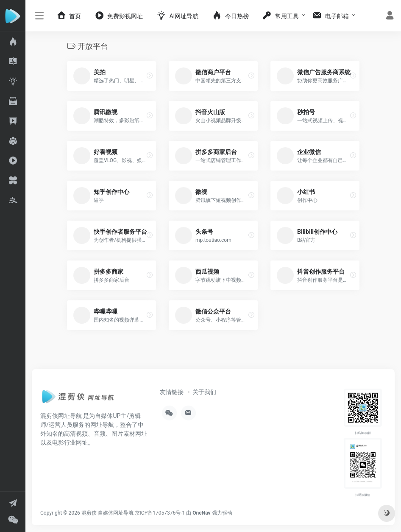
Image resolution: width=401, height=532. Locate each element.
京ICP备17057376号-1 (160, 513)
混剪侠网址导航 (61, 416)
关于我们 (204, 392)
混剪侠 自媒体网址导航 (107, 513)
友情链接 (172, 392)
